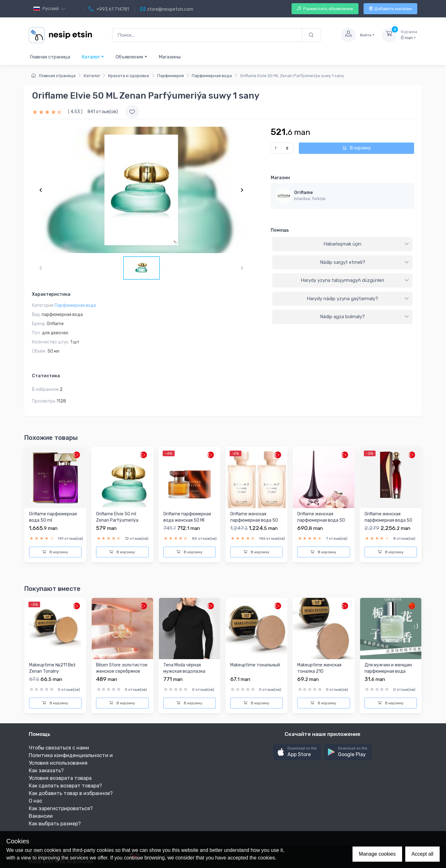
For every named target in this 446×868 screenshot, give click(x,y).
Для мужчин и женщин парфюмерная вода (388, 668)
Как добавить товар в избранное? (71, 793)
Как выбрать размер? (55, 824)
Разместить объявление (325, 9)
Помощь (280, 230)
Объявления (132, 57)
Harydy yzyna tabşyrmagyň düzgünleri (355, 280)
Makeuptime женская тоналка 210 (319, 668)
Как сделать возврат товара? (65, 786)
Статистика (46, 376)
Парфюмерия (171, 76)
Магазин (280, 178)
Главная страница (50, 57)
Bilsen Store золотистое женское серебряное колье (122, 671)
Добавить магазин (390, 9)
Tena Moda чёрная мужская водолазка (184, 668)
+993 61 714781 (109, 9)
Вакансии (41, 816)
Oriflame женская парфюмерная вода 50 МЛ (254, 520)
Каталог (93, 57)
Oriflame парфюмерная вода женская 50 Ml (187, 517)
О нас (36, 801)
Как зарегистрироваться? (61, 808)
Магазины (170, 57)
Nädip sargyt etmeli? (365, 262)
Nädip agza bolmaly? (365, 317)
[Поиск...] (207, 35)
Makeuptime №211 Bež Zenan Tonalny (52, 668)
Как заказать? (46, 771)
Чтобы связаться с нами (59, 748)
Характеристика (51, 294)
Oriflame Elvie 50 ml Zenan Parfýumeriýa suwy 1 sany (117, 520)
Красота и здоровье (129, 76)
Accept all (422, 854)
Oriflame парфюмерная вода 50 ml (53, 517)
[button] (297, 752)
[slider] (48, 112)
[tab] (342, 244)
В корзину (357, 148)
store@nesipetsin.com (167, 9)
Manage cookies (377, 854)
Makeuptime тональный (255, 665)
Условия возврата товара (60, 778)
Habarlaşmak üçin (366, 244)
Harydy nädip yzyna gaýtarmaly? (358, 299)
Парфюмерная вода (212, 76)
